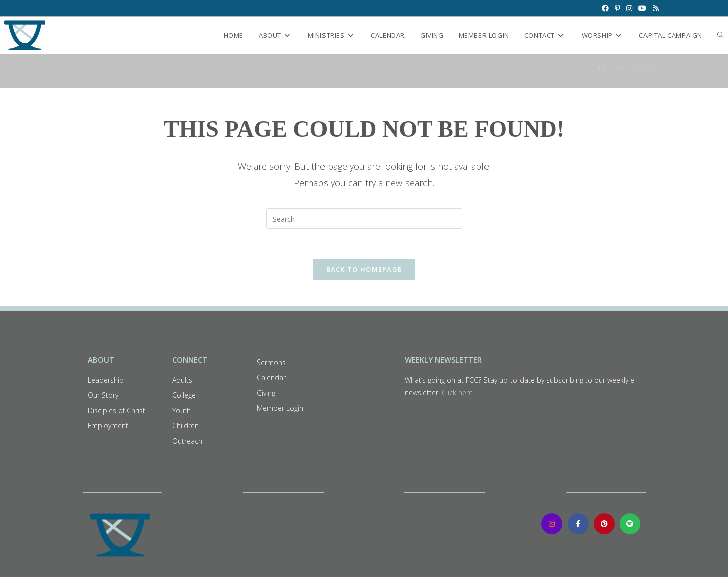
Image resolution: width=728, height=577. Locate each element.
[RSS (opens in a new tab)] (654, 8)
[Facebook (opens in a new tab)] (605, 8)
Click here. (458, 392)
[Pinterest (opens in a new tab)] (618, 8)
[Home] (602, 67)
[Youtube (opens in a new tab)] (642, 8)
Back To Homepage (364, 269)
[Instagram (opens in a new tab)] (629, 8)
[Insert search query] (364, 219)
